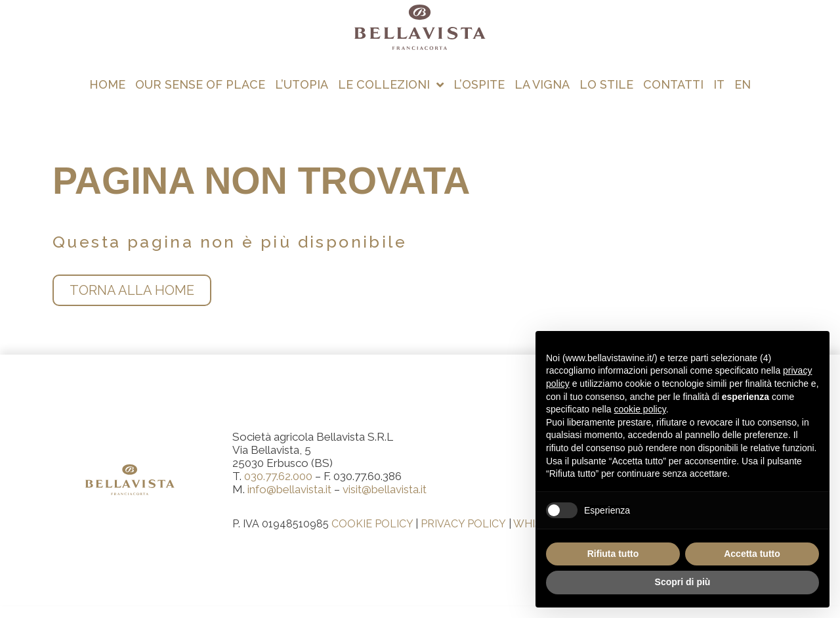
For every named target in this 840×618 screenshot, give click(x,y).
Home (107, 84)
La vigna (542, 84)
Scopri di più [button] (683, 582)
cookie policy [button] (640, 409)
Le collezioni (391, 85)
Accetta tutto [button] (752, 554)
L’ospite (479, 84)
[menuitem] (719, 85)
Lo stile (606, 84)
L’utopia (302, 84)
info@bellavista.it (289, 489)
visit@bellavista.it (385, 489)
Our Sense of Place (200, 84)
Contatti (673, 84)
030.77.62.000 (278, 476)
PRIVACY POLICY (463, 524)
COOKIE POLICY (372, 524)
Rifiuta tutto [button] (613, 554)
